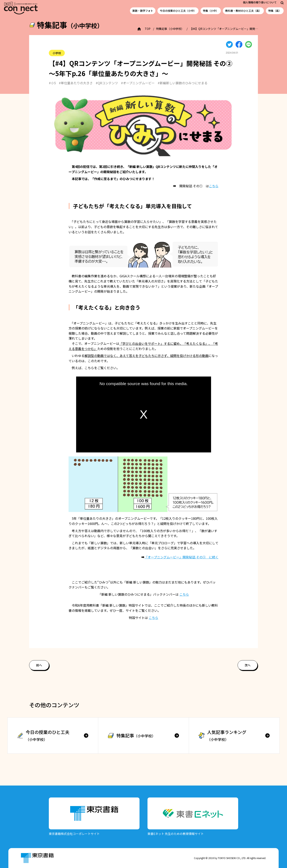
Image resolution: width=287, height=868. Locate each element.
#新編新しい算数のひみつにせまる (183, 83)
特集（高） (275, 11)
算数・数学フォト (143, 11)
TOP (148, 29)
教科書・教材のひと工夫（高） (243, 11)
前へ (39, 665)
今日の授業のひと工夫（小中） (178, 11)
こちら (214, 186)
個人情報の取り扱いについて (260, 2)
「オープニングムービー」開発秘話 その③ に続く (181, 557)
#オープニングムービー (138, 83)
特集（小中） (211, 11)
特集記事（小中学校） (170, 29)
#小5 (52, 83)
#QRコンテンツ (107, 83)
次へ (248, 665)
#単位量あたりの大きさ (76, 83)
